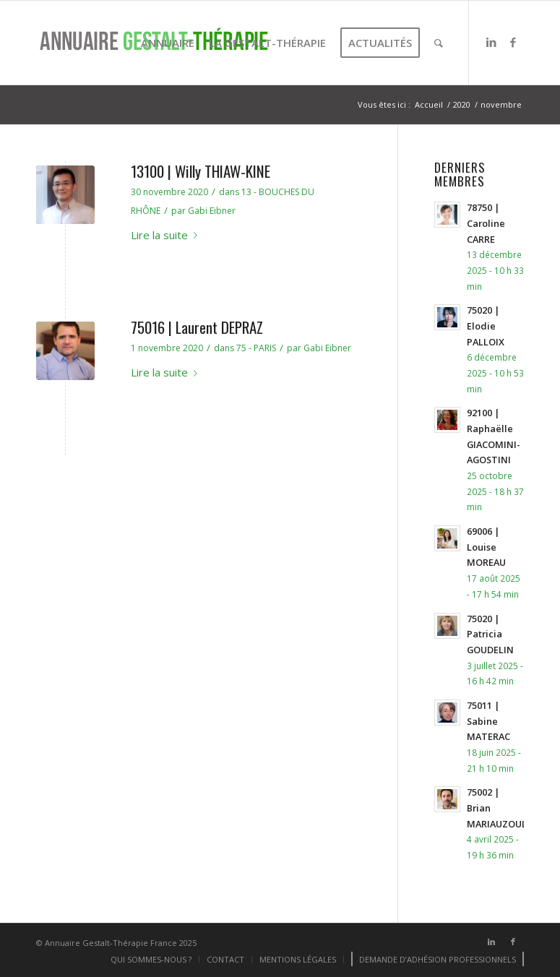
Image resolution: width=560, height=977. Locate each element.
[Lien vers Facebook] (513, 42)
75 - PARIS (256, 348)
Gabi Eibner (212, 211)
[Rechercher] (439, 43)
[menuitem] (168, 43)
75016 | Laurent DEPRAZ (197, 327)
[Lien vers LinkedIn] (491, 42)
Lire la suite (167, 235)
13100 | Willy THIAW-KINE (201, 171)
